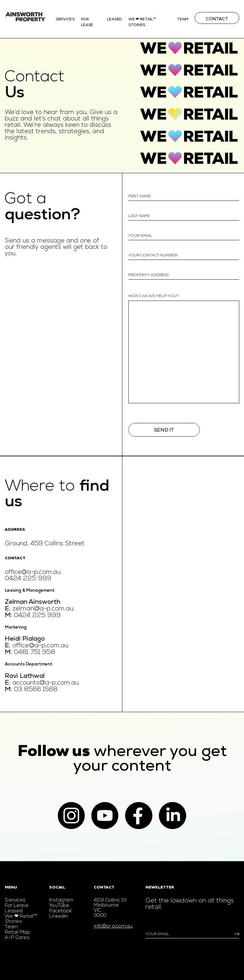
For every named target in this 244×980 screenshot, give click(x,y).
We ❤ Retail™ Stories (21, 919)
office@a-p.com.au (33, 572)
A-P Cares (17, 938)
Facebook (61, 911)
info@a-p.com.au (113, 926)
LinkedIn (59, 916)
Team (183, 19)
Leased (115, 19)
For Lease (17, 906)
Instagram (61, 900)
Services (65, 19)
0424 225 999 (28, 579)
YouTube (59, 906)
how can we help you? (154, 296)
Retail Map (17, 932)
